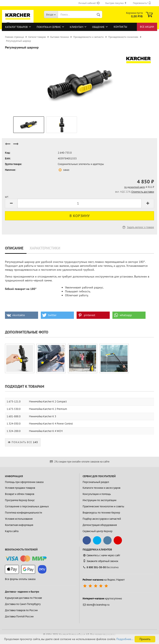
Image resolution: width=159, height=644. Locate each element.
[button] (22, 315)
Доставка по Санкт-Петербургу (23, 604)
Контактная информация (19, 525)
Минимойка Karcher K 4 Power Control (51, 424)
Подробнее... (125, 639)
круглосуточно (102, 598)
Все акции (147, 27)
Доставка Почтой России (19, 616)
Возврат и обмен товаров (20, 494)
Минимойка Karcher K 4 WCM (46, 431)
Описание (14, 248)
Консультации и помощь (97, 494)
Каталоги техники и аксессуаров (101, 488)
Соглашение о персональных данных (27, 506)
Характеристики (45, 248)
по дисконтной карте (135, 187)
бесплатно (101, 567)
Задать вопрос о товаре (138, 227)
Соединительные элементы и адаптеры (81, 164)
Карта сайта (12, 531)
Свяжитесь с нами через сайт (101, 555)
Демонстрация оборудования (100, 525)
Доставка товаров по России (21, 610)
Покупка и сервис (49, 27)
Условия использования (19, 519)
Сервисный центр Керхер (98, 531)
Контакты (120, 27)
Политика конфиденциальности (23, 513)
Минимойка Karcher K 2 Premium (48, 409)
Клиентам (76, 27)
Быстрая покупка (116, 3)
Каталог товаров (16, 27)
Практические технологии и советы (103, 506)
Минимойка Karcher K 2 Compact (48, 401)
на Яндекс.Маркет (104, 580)
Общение (98, 27)
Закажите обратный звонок (100, 561)
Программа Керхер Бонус (20, 500)
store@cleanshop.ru (96, 605)
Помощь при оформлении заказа (24, 482)
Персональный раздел (96, 482)
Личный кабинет (89, 3)
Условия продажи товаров (20, 488)
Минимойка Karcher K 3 (43, 416)
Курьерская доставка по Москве (23, 598)
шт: (7, 197)
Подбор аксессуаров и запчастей (102, 519)
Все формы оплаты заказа (20, 579)
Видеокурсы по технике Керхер (101, 513)
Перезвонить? (142, 3)
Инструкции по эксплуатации (99, 500)
